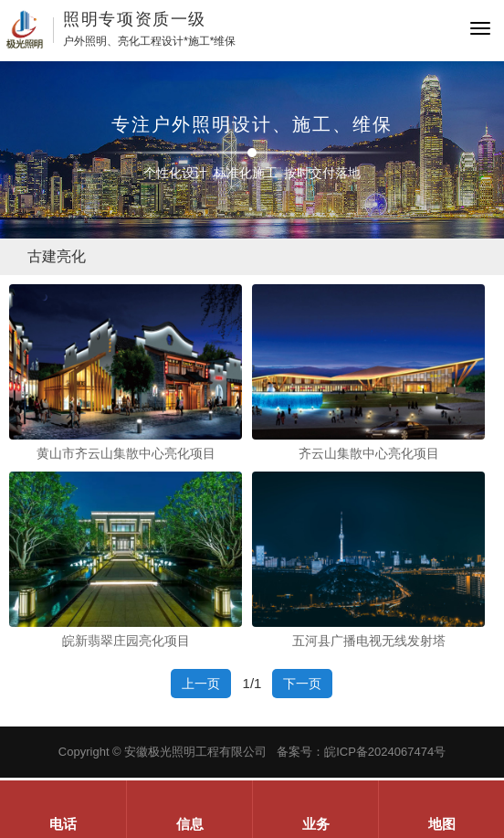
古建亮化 (57, 256)
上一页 (201, 684)
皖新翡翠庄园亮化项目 (126, 641)
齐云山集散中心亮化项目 (369, 453)
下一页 (302, 684)
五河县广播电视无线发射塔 (369, 641)
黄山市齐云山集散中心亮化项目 (126, 453)
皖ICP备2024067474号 (385, 752)
